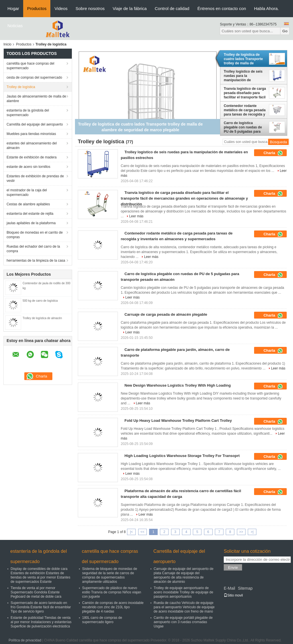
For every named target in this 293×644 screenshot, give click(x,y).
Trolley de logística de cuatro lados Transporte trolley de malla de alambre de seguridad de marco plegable (244, 59)
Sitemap (245, 588)
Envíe (233, 568)
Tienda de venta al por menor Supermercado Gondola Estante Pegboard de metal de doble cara (36, 592)
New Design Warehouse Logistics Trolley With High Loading (178, 385)
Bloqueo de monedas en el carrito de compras (35, 235)
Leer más (136, 216)
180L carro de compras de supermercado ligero (102, 620)
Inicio (7, 44)
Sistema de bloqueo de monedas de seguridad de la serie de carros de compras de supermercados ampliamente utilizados (110, 575)
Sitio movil (233, 595)
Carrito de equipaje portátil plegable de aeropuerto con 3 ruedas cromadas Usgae (183, 622)
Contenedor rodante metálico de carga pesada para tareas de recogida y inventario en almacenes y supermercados (245, 110)
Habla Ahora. (267, 8)
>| (252, 532)
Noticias (15, 26)
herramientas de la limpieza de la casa (36, 261)
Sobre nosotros (90, 8)
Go (285, 31)
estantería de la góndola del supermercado (28, 113)
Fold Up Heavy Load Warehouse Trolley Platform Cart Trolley (178, 421)
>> (241, 532)
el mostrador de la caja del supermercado (27, 192)
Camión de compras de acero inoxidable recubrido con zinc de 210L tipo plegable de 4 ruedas (113, 607)
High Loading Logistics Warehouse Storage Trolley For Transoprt (182, 456)
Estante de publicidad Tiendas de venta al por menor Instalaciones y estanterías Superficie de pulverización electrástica (41, 622)
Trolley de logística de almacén (42, 318)
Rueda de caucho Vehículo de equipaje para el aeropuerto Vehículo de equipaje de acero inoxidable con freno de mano (184, 607)
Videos (61, 8)
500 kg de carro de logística (40, 301)
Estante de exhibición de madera (32, 157)
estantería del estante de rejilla (30, 214)
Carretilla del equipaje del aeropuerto (35, 124)
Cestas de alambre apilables (28, 204)
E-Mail (229, 588)
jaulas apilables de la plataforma (31, 223)
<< (142, 532)
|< (131, 532)
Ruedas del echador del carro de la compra (33, 249)
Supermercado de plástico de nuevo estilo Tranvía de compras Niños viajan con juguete (112, 592)
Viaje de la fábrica (130, 8)
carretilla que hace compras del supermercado (30, 66)
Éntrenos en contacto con (222, 8)
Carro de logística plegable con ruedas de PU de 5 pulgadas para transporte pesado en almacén (243, 127)
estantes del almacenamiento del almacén (32, 146)
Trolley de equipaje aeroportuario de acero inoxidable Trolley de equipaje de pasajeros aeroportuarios (183, 592)
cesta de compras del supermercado (34, 77)
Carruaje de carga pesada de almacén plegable (166, 314)
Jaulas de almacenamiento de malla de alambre (36, 99)
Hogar (13, 8)
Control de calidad (172, 8)
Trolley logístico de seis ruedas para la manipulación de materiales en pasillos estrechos (243, 76)
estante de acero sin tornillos (28, 167)
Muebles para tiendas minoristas (31, 134)
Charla (273, 153)
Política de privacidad (25, 640)
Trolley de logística (21, 87)
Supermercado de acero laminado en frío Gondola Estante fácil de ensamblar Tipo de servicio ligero (41, 607)
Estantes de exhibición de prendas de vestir (35, 178)
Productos (37, 8)
